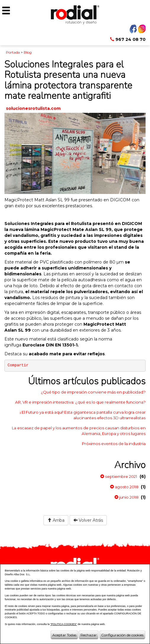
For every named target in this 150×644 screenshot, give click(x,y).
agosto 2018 (124, 487)
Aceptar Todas (64, 635)
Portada (13, 52)
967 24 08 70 (128, 39)
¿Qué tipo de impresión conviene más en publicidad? (93, 392)
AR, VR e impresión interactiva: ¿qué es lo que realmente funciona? (80, 402)
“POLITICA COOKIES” (64, 624)
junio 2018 (126, 497)
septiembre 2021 (119, 476)
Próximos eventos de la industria (114, 444)
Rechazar (89, 635)
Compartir (18, 365)
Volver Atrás (88, 520)
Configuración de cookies (122, 635)
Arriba (56, 520)
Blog (28, 52)
